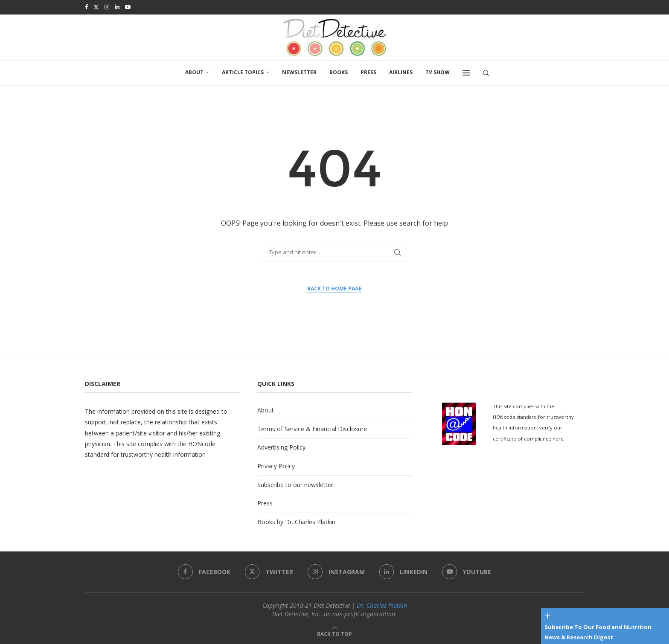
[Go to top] (334, 633)
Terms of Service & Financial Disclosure (312, 428)
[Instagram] (107, 7)
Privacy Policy (276, 465)
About (194, 71)
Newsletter (299, 71)
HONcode (202, 443)
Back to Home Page (334, 288)
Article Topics (243, 71)
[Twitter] (96, 7)
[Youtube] (128, 7)
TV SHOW (438, 71)
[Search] (486, 72)
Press (368, 71)
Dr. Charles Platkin (382, 605)
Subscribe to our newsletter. (296, 484)
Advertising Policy (281, 446)
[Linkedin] (117, 7)
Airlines (401, 71)
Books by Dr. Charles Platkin (296, 521)
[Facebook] (86, 7)
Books (339, 71)
